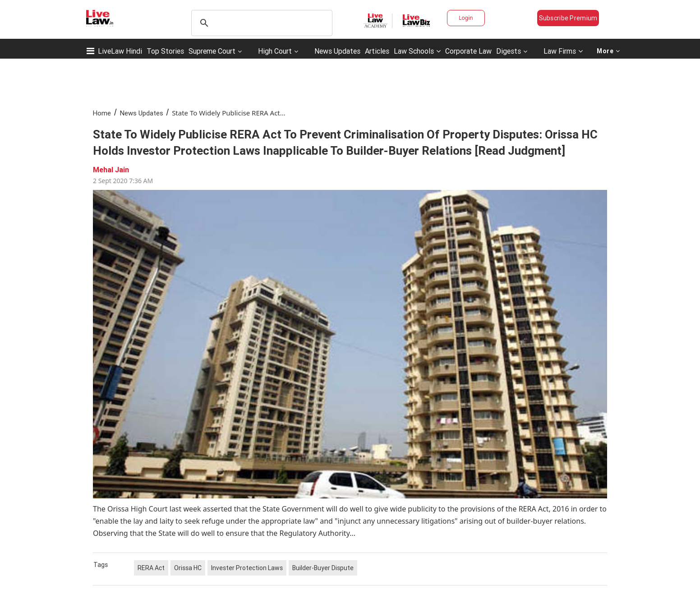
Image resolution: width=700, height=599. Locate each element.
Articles (377, 51)
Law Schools (417, 51)
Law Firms (563, 51)
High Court (275, 51)
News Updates (337, 51)
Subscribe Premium (568, 18)
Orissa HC (188, 568)
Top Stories (165, 51)
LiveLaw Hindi (120, 51)
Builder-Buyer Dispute (323, 568)
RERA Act (151, 568)
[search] (260, 23)
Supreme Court (212, 51)
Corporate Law (468, 51)
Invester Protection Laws (247, 568)
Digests (509, 51)
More (608, 51)
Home (102, 113)
